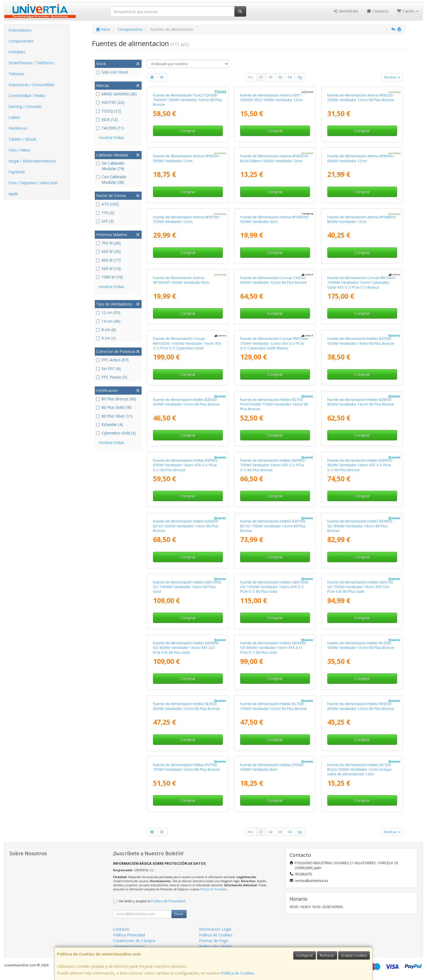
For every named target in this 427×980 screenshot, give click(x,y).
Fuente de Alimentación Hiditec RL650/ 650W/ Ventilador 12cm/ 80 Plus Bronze (186, 706)
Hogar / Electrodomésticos (32, 161)
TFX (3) (105, 213)
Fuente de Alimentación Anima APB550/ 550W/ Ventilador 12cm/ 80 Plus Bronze (361, 97)
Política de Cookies (238, 973)
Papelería (17, 172)
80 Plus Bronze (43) (116, 399)
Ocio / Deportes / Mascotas (33, 183)
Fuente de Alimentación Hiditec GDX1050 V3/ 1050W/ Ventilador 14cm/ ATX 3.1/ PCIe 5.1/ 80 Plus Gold (274, 587)
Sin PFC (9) (108, 369)
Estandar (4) (109, 424)
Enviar (179, 914)
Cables (14, 117)
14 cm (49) (108, 321)
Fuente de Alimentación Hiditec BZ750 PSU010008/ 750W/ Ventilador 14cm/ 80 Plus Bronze (274, 404)
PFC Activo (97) (112, 360)
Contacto (378, 11)
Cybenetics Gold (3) (116, 433)
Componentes (21, 41)
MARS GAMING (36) (116, 94)
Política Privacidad (129, 935)
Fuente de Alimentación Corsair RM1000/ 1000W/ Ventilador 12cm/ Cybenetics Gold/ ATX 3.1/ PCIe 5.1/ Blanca (362, 282)
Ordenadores (20, 30)
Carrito (408, 11)
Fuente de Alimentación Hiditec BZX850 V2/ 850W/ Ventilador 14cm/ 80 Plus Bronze (360, 526)
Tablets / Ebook (22, 139)
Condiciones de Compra (134, 941)
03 (280, 77)
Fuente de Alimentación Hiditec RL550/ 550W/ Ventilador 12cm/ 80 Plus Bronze (361, 645)
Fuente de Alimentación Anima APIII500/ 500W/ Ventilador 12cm (186, 158)
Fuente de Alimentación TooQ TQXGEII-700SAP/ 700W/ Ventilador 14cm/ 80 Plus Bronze (188, 100)
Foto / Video (19, 150)
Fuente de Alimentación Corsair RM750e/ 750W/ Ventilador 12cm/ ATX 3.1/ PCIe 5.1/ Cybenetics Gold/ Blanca (274, 343)
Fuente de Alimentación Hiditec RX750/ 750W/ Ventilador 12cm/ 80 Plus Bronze (186, 767)
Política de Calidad (215, 946)
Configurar (305, 955)
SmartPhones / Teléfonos (31, 63)
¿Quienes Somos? (129, 946)
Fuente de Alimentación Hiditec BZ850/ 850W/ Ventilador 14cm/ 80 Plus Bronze (361, 402)
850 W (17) (108, 260)
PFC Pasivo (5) (112, 377)
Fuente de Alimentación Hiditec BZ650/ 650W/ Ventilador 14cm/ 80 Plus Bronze (186, 402)
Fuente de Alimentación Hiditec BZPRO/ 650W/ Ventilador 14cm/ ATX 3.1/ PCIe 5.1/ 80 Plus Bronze (186, 465)
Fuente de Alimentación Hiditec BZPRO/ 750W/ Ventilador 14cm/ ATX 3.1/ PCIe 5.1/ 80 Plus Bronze (273, 465)
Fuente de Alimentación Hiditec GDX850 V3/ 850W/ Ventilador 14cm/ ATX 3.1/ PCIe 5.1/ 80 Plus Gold (273, 648)
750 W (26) (108, 243)
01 (261, 77)
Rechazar (327, 955)
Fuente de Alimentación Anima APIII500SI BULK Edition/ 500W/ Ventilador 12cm (274, 158)
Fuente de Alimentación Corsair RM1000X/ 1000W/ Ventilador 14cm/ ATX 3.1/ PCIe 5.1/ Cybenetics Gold (187, 343)
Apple (13, 194)
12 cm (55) (108, 312)
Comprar (188, 131)
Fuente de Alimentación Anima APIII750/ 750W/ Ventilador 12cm (186, 219)
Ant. (251, 77)
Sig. (300, 77)
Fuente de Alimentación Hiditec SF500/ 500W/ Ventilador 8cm (272, 767)
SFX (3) (105, 221)
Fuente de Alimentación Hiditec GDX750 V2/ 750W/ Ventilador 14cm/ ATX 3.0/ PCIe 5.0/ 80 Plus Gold (360, 587)
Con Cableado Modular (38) (111, 179)
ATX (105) (107, 204)
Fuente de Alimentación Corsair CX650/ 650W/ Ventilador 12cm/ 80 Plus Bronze (274, 280)
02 (271, 77)
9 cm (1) (106, 338)
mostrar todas (112, 137)
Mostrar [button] (392, 77)
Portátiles (17, 52)
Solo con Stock (112, 72)
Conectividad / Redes (27, 96)
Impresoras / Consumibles (32, 85)
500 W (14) (108, 269)
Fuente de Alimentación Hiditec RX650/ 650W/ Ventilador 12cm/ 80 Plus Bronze (361, 706)
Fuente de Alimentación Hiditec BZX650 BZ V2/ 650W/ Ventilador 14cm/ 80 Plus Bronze (186, 526)
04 (290, 77)
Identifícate (346, 11)
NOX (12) (107, 120)
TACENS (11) (110, 128)
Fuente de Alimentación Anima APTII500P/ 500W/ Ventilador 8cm (181, 280)
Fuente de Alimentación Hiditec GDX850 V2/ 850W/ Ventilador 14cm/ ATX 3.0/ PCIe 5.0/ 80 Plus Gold (186, 648)
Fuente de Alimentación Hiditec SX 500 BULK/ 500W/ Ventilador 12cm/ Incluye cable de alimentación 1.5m (359, 769)
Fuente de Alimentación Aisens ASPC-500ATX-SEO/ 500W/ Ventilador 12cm (272, 97)
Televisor (16, 74)
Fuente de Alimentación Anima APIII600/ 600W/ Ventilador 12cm (361, 158)
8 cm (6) (106, 330)
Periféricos (18, 128)
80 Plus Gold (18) (114, 407)
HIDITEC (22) (110, 102)
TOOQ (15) (109, 111)
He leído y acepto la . (152, 901)
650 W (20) (108, 251)
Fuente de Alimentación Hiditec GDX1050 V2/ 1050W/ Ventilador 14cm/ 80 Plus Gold (187, 587)
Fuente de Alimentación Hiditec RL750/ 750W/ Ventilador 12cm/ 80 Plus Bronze (274, 706)
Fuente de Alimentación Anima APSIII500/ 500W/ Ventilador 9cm (274, 219)
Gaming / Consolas (25, 106)
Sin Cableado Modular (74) (110, 166)
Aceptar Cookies (354, 955)
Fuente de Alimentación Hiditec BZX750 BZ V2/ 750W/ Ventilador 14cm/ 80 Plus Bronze (273, 526)
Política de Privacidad (213, 889)
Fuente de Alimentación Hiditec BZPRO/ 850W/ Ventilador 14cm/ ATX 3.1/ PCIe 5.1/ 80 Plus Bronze (360, 465)
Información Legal (215, 929)
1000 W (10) (109, 277)
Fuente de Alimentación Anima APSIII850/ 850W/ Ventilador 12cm (362, 219)
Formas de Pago (214, 941)
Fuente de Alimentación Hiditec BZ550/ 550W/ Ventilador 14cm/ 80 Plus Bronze (361, 341)
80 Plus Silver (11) (114, 416)
